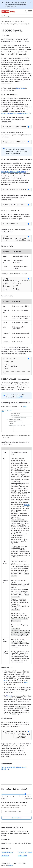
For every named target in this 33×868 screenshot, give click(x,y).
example (27, 514)
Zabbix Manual (6, 21)
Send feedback (16, 818)
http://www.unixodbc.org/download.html (15, 113)
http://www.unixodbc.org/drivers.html (14, 172)
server (6, 689)
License (10, 865)
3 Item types (12, 24)
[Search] (25, 12)
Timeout (9, 705)
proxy (26, 691)
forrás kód (19, 406)
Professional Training (25, 852)
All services (5, 856)
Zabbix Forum (22, 856)
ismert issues (21, 88)
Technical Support (7, 852)
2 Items (4, 24)
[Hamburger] (30, 12)
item (25, 416)
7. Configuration (19, 21)
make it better (11, 7)
